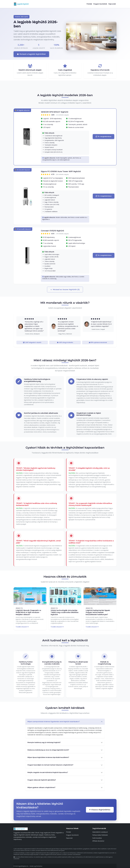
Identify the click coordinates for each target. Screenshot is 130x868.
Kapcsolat (112, 4)
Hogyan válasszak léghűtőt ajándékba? (42, 779)
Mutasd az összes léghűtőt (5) (65, 289)
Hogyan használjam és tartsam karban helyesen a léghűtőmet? (50, 764)
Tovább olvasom (22, 626)
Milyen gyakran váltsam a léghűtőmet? (41, 787)
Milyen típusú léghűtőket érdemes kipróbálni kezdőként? (48, 757)
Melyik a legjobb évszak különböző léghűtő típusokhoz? (48, 772)
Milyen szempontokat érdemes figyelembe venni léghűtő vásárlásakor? (54, 721)
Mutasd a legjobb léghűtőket (31, 54)
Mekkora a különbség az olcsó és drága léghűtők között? (48, 749)
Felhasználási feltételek (100, 834)
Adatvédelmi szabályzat (100, 831)
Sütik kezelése (97, 837)
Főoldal (89, 4)
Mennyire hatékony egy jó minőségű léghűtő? (44, 742)
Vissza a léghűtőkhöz (100, 809)
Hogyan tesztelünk (100, 4)
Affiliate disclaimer (98, 840)
